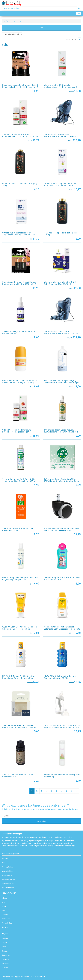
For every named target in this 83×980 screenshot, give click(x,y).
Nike (3, 911)
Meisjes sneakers (8, 884)
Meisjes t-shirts (7, 871)
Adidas (4, 898)
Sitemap (5, 968)
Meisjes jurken (7, 875)
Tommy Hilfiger (7, 923)
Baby (4, 863)
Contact (5, 951)
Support (5, 943)
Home (4, 947)
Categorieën (6, 955)
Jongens (5, 859)
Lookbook (5, 959)
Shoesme (5, 927)
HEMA (4, 906)
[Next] (79, 39)
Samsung (5, 915)
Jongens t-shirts (8, 867)
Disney (4, 902)
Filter (41, 28)
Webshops (5, 963)
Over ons (5, 939)
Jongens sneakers (8, 879)
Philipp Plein (6, 919)
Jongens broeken (8, 888)
